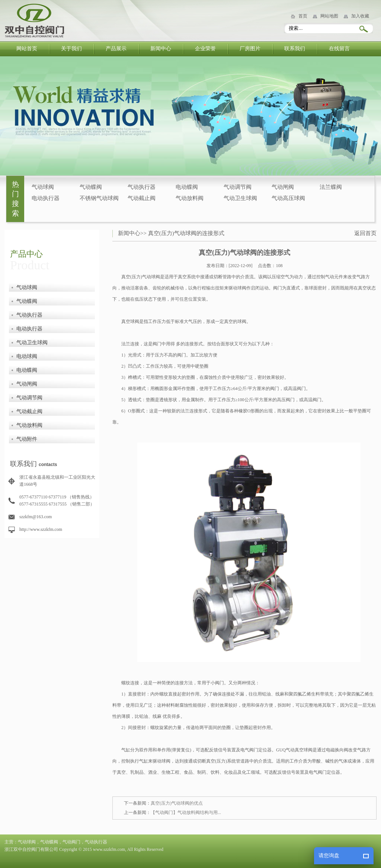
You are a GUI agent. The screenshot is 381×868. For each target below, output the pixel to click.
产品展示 (116, 49)
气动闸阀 (283, 187)
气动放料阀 (190, 198)
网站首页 (27, 49)
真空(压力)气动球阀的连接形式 (186, 233)
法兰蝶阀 (331, 187)
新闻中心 (161, 49)
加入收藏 (360, 16)
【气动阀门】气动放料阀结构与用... (186, 812)
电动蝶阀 (187, 187)
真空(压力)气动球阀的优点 (177, 803)
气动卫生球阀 (240, 198)
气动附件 (27, 439)
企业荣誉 (205, 49)
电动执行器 (46, 198)
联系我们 (295, 49)
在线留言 (339, 49)
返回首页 (365, 233)
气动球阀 (43, 187)
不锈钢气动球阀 (99, 198)
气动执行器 (142, 187)
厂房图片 (250, 49)
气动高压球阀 (288, 198)
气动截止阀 (142, 198)
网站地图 (329, 16)
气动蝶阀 (91, 187)
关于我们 (71, 49)
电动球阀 (27, 356)
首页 (303, 16)
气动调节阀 (238, 187)
